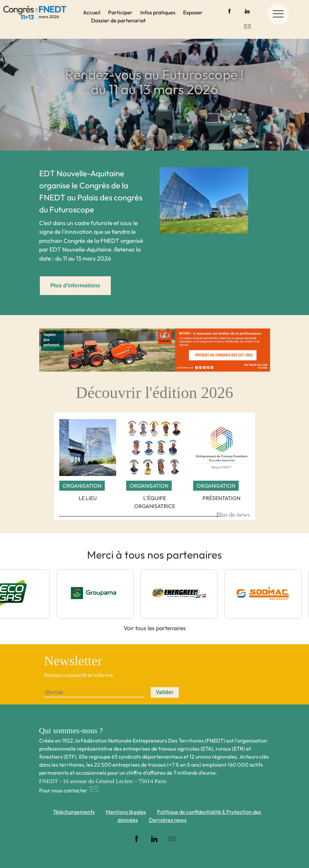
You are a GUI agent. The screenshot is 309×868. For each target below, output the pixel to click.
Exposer (193, 12)
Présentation (221, 498)
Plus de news (233, 515)
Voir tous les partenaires (155, 628)
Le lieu (88, 498)
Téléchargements (74, 812)
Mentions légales (126, 812)
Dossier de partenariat (118, 20)
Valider (165, 692)
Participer (120, 12)
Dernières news (168, 820)
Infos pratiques (158, 12)
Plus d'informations (75, 285)
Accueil (92, 12)
